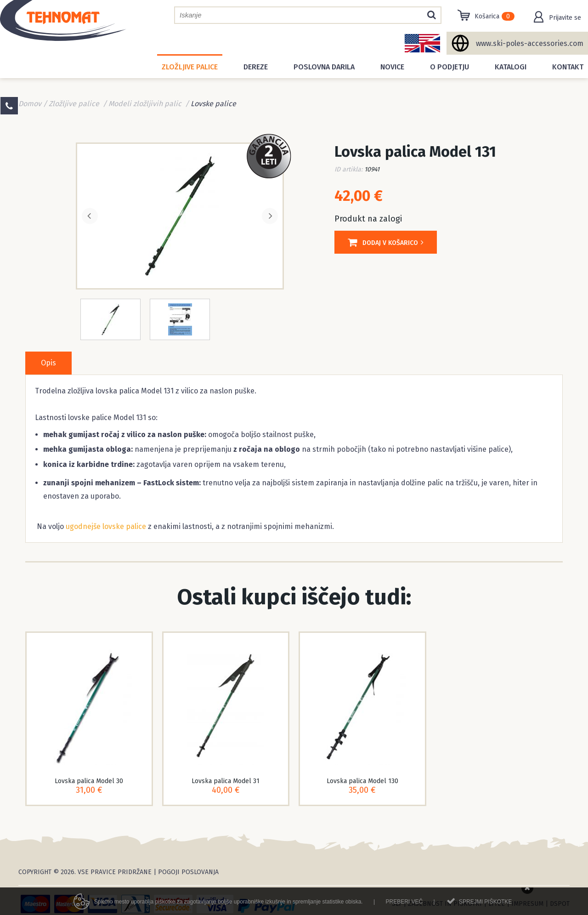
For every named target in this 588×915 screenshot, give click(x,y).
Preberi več (404, 904)
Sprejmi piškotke (485, 904)
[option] (180, 215)
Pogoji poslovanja (188, 872)
